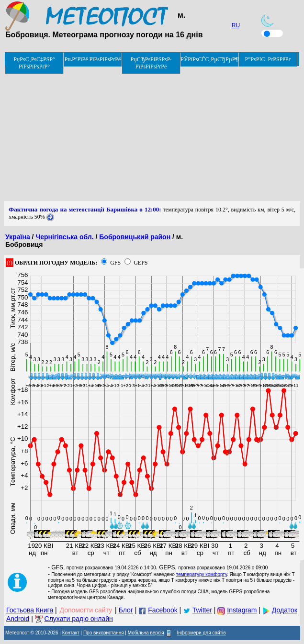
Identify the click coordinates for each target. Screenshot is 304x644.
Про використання (104, 633)
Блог (126, 610)
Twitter (202, 610)
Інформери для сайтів (202, 633)
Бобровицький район (135, 237)
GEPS (141, 263)
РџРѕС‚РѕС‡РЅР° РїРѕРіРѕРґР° (34, 63)
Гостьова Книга (30, 610)
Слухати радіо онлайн (79, 619)
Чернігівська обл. (64, 237)
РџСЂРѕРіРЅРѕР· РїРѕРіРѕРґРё (151, 63)
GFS (115, 263)
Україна (18, 237)
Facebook (163, 610)
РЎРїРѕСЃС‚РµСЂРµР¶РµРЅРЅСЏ (210, 59)
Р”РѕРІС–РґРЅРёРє (268, 59)
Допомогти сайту (86, 610)
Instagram (242, 610)
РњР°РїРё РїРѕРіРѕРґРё (93, 59)
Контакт (71, 633)
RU (236, 25)
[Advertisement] (152, 134)
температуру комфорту (202, 574)
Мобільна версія (146, 633)
